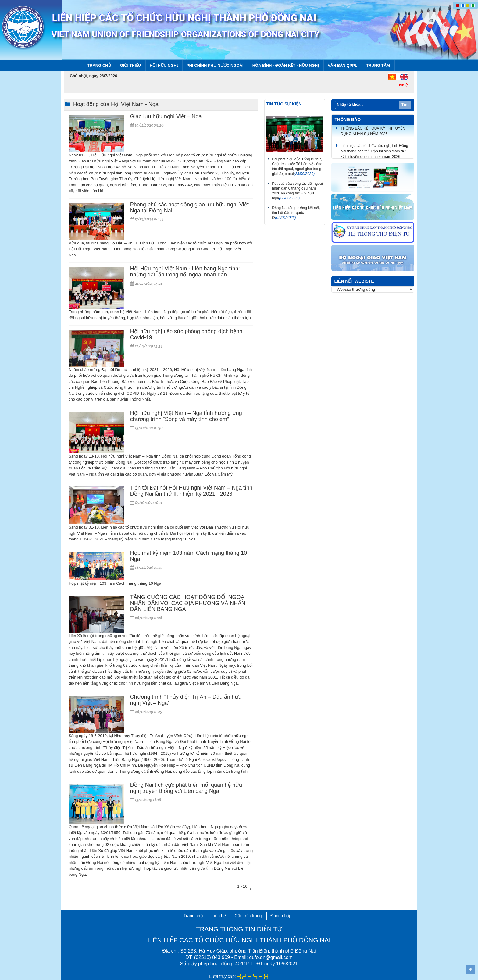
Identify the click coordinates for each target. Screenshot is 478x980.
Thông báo (348, 119)
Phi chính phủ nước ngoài (215, 65)
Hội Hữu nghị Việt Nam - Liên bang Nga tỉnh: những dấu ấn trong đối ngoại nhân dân (185, 272)
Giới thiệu (130, 65)
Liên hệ (219, 916)
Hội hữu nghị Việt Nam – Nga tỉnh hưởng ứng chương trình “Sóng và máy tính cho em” (186, 416)
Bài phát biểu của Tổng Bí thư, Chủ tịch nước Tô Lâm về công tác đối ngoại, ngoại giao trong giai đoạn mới (297, 166)
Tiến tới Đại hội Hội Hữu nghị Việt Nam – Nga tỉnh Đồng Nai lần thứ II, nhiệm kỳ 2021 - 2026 (191, 491)
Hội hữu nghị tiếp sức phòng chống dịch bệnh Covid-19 (186, 334)
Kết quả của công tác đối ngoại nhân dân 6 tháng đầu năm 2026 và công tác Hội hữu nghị (297, 191)
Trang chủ (99, 65)
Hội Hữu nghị (164, 65)
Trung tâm (378, 65)
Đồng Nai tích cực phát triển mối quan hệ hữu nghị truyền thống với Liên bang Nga (186, 788)
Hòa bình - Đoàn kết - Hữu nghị (286, 65)
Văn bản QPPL (342, 65)
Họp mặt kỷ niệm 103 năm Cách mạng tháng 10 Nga (189, 556)
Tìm (405, 105)
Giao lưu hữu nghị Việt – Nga (166, 116)
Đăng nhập (281, 916)
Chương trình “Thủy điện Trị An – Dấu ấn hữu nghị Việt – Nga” (186, 700)
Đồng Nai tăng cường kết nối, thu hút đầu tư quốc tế (296, 213)
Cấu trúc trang (248, 916)
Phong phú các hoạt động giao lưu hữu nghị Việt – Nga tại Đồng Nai (192, 208)
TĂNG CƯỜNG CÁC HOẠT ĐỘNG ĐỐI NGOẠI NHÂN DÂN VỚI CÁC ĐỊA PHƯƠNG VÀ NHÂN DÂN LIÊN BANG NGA (188, 603)
